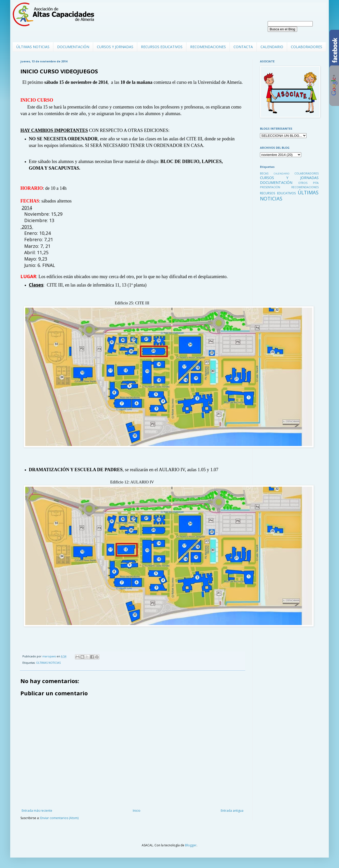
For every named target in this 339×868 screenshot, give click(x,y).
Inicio (137, 811)
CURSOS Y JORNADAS (115, 47)
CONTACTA (243, 47)
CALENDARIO (272, 47)
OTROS (303, 183)
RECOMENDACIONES (208, 47)
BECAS (264, 173)
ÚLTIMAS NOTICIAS (33, 47)
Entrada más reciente (37, 811)
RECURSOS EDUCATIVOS (162, 47)
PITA (316, 183)
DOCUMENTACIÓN (73, 47)
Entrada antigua (232, 811)
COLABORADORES (307, 47)
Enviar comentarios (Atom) (59, 818)
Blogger (191, 845)
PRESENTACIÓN (270, 187)
